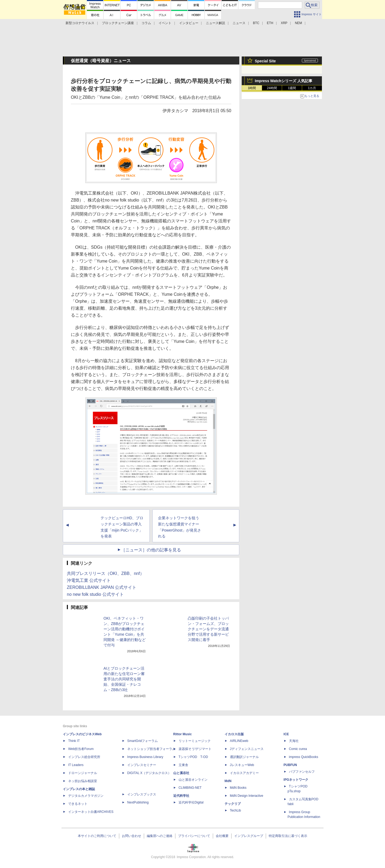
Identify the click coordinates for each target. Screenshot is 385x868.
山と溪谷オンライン (193, 780)
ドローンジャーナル (83, 773)
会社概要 (222, 836)
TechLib (235, 810)
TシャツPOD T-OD (193, 757)
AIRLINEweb (239, 741)
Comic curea (298, 749)
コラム (146, 23)
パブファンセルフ (302, 772)
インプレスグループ (249, 836)
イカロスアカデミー (244, 773)
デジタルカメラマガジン (86, 796)
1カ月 (312, 88)
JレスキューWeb (242, 765)
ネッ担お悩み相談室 (83, 781)
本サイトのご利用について (97, 836)
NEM (299, 23)
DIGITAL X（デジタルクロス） (149, 773)
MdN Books (238, 788)
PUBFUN (290, 765)
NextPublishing (138, 802)
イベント (165, 23)
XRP (284, 23)
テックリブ (233, 804)
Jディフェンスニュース (247, 749)
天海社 (294, 741)
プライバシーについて (194, 836)
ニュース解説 (215, 23)
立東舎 (183, 765)
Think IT (74, 741)
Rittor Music (182, 734)
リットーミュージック (195, 741)
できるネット (78, 804)
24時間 (272, 88)
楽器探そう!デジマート (195, 749)
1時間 (252, 88)
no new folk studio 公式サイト (95, 594)
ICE (286, 734)
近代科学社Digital (191, 802)
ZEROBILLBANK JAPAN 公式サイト (102, 587)
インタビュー (189, 23)
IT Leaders (76, 765)
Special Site (265, 61)
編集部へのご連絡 (160, 836)
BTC (256, 23)
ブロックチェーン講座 (118, 23)
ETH (270, 23)
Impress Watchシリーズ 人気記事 (284, 81)
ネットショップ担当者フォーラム (151, 749)
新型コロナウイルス (80, 23)
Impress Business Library (145, 757)
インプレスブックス (142, 794)
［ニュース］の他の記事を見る (151, 550)
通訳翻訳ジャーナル (244, 757)
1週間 (292, 88)
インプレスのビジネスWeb (82, 734)
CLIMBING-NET (190, 788)
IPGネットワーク (296, 780)
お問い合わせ (132, 836)
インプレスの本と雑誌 (79, 789)
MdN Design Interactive (247, 796)
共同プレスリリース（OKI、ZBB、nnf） (105, 573)
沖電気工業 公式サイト (89, 580)
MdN (228, 781)
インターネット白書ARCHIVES (91, 812)
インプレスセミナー (142, 765)
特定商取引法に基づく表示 (288, 836)
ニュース (239, 23)
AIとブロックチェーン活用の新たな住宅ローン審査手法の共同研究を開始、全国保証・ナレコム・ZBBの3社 (124, 679)
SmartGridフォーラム (143, 741)
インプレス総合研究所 (84, 757)
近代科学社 (181, 796)
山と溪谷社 (181, 773)
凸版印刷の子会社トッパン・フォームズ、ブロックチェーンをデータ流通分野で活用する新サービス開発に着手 (208, 629)
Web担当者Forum (81, 749)
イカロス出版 (234, 734)
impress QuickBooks (304, 757)
